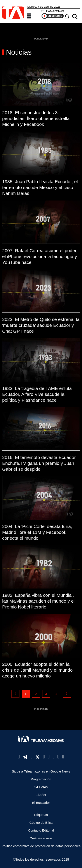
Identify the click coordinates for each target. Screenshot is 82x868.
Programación (41, 779)
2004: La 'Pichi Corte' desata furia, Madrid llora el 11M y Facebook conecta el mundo (37, 532)
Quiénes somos (41, 838)
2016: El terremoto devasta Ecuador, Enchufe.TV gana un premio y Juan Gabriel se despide (39, 463)
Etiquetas (41, 815)
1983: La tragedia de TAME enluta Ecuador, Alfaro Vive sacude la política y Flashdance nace (37, 394)
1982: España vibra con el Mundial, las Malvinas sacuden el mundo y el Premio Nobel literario (38, 601)
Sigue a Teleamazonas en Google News (41, 771)
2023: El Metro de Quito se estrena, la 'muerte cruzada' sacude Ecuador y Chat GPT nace (41, 325)
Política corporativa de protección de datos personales (41, 846)
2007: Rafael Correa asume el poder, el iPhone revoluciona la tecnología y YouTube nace (40, 256)
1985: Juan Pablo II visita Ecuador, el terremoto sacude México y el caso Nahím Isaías (40, 187)
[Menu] (32, 15)
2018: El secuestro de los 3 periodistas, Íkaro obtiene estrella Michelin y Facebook (36, 118)
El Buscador (41, 803)
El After (41, 795)
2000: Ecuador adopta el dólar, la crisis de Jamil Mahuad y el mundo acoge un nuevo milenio (37, 670)
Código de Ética (41, 823)
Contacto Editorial (41, 830)
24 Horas (41, 787)
